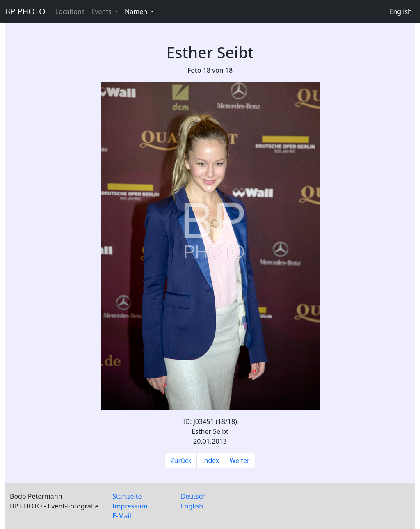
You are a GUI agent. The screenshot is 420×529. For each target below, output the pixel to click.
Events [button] (102, 11)
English (401, 11)
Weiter (239, 460)
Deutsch (194, 496)
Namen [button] (137, 11)
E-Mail (122, 516)
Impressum (130, 506)
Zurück (181, 460)
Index (210, 460)
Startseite (127, 496)
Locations (70, 11)
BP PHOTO (25, 11)
